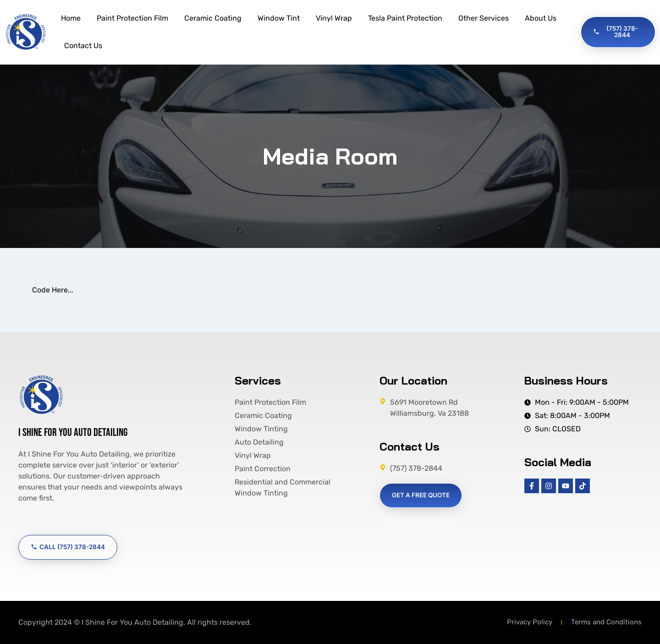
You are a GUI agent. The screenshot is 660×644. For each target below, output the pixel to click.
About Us (541, 18)
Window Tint (279, 18)
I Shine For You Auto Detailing (73, 432)
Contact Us (83, 46)
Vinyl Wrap (334, 18)
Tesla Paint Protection (405, 18)
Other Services (484, 18)
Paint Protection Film (132, 18)
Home (71, 18)
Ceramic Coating (213, 18)
